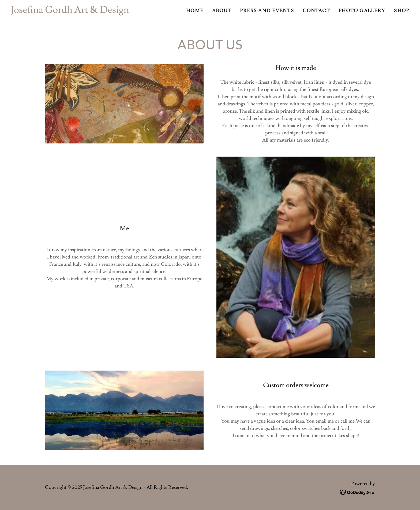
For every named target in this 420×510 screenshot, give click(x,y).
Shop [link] (402, 11)
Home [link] (195, 11)
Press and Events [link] (267, 11)
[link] (70, 11)
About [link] (222, 11)
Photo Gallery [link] (362, 11)
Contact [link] (316, 11)
